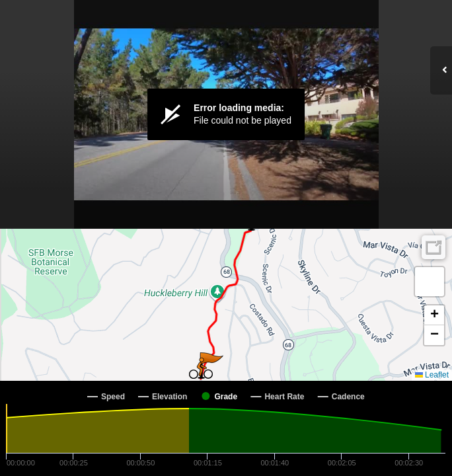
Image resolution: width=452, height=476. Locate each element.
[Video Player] (226, 114)
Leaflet (432, 375)
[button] (201, 368)
